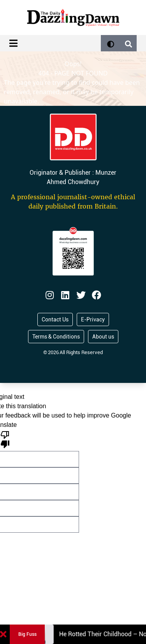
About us (103, 337)
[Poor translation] (5, 439)
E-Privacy (93, 319)
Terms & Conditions (56, 337)
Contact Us (55, 319)
